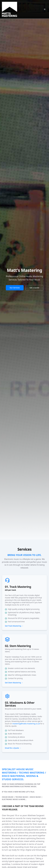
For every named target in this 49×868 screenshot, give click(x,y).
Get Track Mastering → (14, 626)
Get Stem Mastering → (14, 683)
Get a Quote (34, 288)
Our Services (15, 288)
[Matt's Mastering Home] (10, 9)
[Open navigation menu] (45, 9)
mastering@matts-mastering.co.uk (26, 724)
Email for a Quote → (13, 748)
